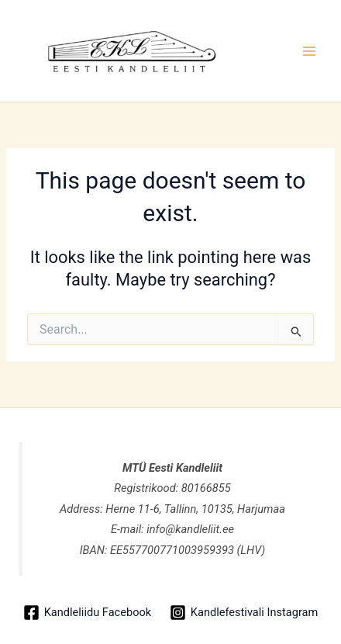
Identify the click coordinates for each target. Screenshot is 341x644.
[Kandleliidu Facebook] (87, 613)
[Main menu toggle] (309, 51)
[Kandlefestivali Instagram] (244, 613)
